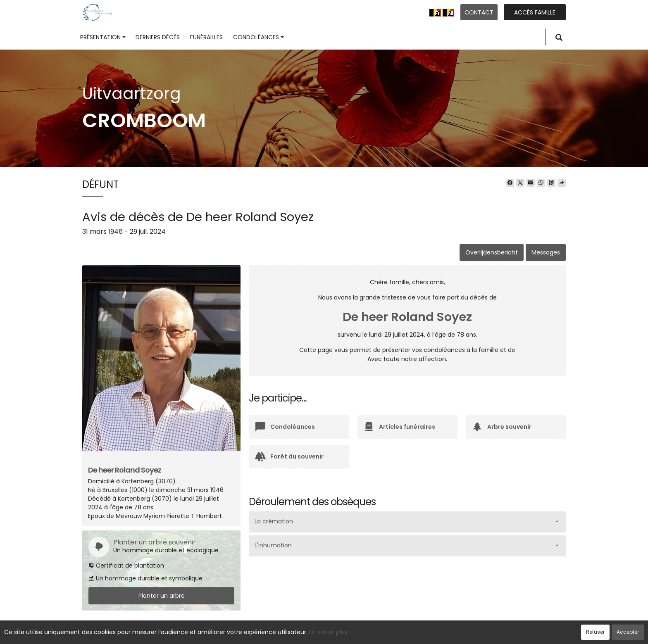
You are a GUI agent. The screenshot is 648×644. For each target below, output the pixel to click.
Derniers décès (158, 37)
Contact (479, 12)
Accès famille (535, 12)
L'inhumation (273, 546)
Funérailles (206, 37)
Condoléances (258, 37)
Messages (546, 252)
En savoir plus (328, 632)
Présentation (103, 37)
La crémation (274, 522)
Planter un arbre (162, 596)
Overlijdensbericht (492, 252)
